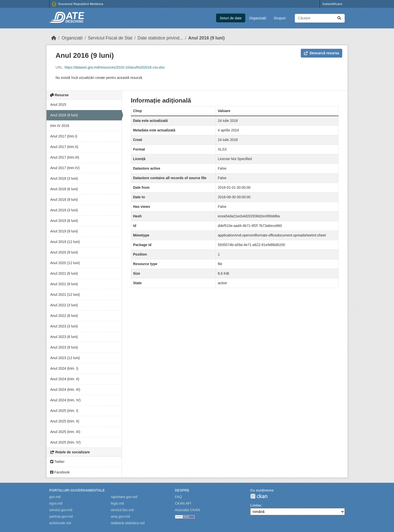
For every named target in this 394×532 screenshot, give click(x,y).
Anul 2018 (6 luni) (64, 189)
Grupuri (280, 18)
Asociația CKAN (187, 510)
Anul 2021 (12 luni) (65, 295)
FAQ (178, 497)
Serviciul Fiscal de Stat (110, 38)
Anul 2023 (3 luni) (64, 326)
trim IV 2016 (60, 126)
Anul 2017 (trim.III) (65, 157)
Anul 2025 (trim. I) (64, 411)
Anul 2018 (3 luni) (64, 178)
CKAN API (183, 503)
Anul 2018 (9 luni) (64, 200)
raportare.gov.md (124, 497)
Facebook (60, 472)
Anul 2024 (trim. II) (65, 379)
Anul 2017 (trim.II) (64, 147)
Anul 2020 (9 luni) (64, 252)
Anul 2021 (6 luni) (64, 273)
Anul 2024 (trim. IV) (65, 400)
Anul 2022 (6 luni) (64, 316)
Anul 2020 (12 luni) (65, 263)
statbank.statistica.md (128, 523)
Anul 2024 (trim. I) (64, 368)
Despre (182, 490)
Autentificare (332, 4)
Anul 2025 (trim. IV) (65, 442)
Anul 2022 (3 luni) (64, 305)
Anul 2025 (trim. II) (65, 421)
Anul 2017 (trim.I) (64, 136)
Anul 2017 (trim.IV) (65, 168)
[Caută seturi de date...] (320, 18)
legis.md (117, 503)
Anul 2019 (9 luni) (64, 231)
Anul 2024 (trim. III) (65, 390)
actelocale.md (60, 523)
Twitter (57, 462)
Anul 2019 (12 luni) (65, 242)
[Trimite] (339, 18)
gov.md (55, 497)
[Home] (54, 38)
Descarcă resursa (322, 53)
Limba (255, 505)
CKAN (259, 496)
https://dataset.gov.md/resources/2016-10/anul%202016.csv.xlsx (115, 67)
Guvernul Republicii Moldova (78, 4)
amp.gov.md (120, 516)
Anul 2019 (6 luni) (64, 221)
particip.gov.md (61, 516)
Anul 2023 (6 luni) (64, 337)
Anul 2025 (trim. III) (65, 432)
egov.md (56, 503)
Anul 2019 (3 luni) (64, 210)
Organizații (258, 18)
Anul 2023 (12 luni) (65, 358)
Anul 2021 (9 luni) (64, 284)
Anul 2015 (58, 105)
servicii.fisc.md (122, 510)
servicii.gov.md (61, 510)
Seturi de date (231, 18)
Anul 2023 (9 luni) (64, 347)
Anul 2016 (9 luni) (206, 38)
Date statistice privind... (160, 38)
